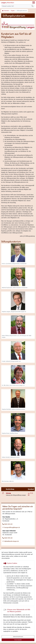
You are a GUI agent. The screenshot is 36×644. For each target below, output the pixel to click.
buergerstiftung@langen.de (12, 527)
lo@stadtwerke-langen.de (11, 541)
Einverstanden (18, 640)
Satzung (8, 493)
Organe (13, 11)
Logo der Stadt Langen (9, 2)
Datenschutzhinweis (18, 637)
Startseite (6, 11)
